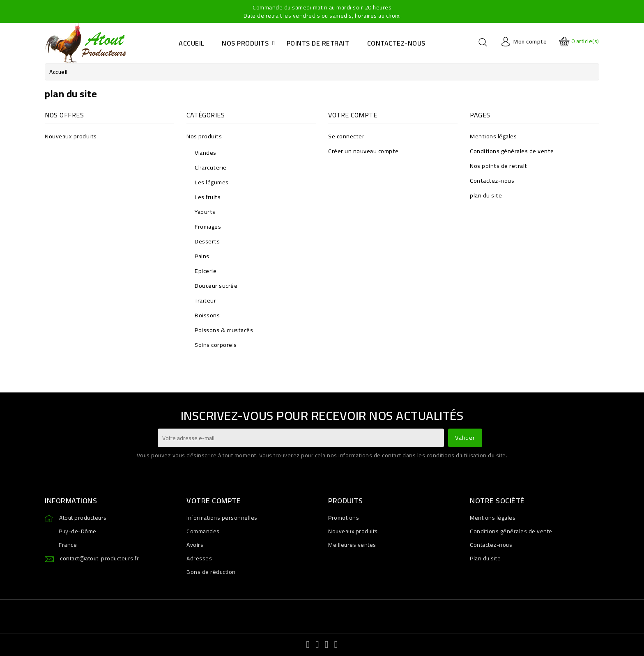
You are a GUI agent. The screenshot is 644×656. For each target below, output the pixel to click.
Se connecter (346, 136)
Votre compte (214, 501)
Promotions (344, 518)
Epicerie (206, 271)
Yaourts (205, 212)
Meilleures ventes (352, 545)
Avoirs (195, 545)
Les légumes (212, 182)
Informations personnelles (222, 518)
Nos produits (204, 136)
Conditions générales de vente (512, 151)
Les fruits (208, 197)
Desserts (207, 241)
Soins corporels (216, 345)
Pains (202, 256)
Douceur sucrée (216, 286)
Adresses (199, 558)
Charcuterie (211, 167)
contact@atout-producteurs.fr (99, 558)
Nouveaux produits (71, 136)
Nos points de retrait (499, 166)
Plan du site (485, 558)
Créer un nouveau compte (363, 151)
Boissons (207, 315)
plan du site (486, 195)
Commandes (203, 531)
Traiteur (205, 300)
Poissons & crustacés (224, 330)
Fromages (208, 226)
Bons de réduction (211, 572)
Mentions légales (493, 136)
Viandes (206, 153)
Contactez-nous (492, 180)
